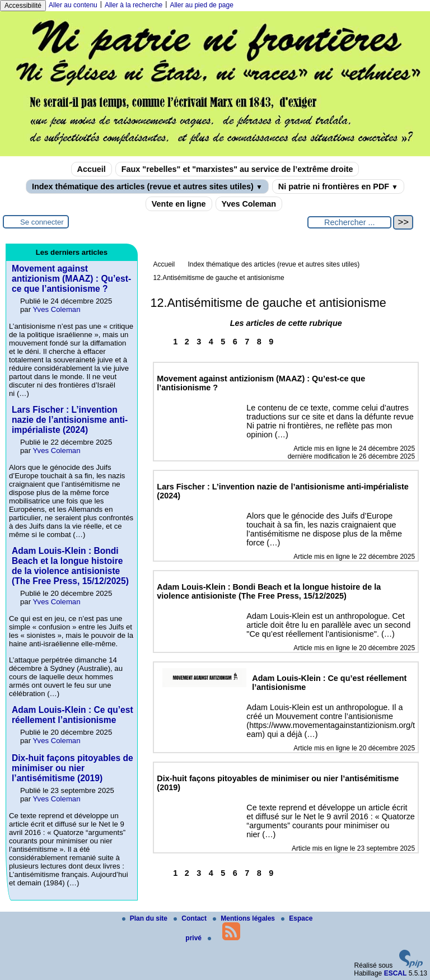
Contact (191, 918)
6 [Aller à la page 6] (235, 342)
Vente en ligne (179, 204)
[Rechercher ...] (349, 222)
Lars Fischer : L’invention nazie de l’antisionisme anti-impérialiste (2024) (70, 420)
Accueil (92, 169)
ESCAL (396, 973)
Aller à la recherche (134, 5)
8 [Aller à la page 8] (259, 342)
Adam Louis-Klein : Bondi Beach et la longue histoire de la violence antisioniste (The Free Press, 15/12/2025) (70, 566)
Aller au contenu (73, 5)
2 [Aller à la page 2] (187, 342)
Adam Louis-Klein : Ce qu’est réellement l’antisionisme (73, 715)
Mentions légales (245, 918)
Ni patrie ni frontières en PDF (338, 186)
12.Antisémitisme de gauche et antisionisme (218, 278)
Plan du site (146, 918)
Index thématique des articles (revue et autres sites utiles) (147, 186)
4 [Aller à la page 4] (211, 342)
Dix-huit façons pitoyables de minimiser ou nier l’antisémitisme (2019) (73, 768)
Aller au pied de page (201, 5)
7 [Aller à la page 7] (247, 342)
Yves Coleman (249, 204)
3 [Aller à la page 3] (199, 342)
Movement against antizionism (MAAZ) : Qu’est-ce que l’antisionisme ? (71, 279)
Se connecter (42, 222)
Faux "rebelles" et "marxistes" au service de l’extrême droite (237, 169)
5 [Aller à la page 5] (223, 342)
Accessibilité (23, 6)
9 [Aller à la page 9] (271, 342)
